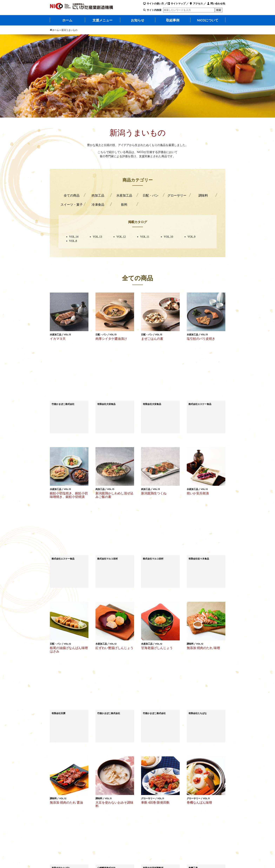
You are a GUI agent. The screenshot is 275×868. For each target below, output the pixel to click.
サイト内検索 (154, 10)
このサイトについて (152, 846)
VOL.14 (74, 237)
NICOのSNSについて (211, 852)
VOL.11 (145, 237)
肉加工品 (98, 196)
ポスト (154, 739)
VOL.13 (97, 237)
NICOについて (208, 20)
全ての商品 (72, 196)
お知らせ (138, 20)
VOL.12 (121, 237)
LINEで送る (107, 739)
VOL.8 (73, 241)
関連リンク (181, 852)
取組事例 (173, 20)
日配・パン (151, 196)
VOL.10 (168, 237)
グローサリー (177, 196)
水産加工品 (124, 196)
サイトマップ (176, 4)
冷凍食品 (98, 205)
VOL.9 (191, 237)
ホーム (67, 20)
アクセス (196, 4)
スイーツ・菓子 (72, 205)
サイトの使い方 (153, 4)
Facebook (201, 739)
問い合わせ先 (216, 4)
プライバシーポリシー (153, 852)
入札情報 (180, 846)
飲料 (124, 205)
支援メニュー (102, 20)
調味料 (203, 196)
